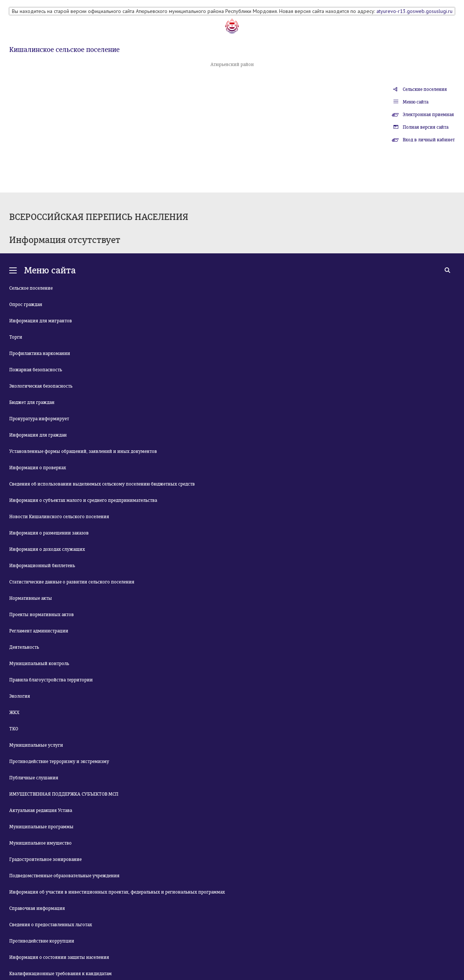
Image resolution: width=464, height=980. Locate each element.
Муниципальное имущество (40, 843)
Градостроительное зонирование (45, 859)
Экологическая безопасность (41, 386)
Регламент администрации (39, 631)
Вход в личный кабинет (429, 140)
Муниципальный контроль (39, 664)
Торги (16, 337)
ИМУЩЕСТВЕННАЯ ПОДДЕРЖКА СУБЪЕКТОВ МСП (64, 794)
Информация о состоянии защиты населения (59, 957)
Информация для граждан (38, 435)
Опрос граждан (26, 305)
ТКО (14, 729)
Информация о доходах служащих (47, 549)
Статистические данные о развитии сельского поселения (72, 582)
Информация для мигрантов (41, 321)
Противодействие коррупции (42, 941)
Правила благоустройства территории (51, 680)
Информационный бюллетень (42, 566)
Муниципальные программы (41, 827)
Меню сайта (416, 102)
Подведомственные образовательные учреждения (64, 876)
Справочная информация (37, 908)
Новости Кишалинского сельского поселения (59, 517)
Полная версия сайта (426, 127)
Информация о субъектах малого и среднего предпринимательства (83, 500)
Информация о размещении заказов (49, 533)
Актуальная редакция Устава (41, 810)
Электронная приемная (428, 115)
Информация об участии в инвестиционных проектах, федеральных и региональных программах (117, 892)
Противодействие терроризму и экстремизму (59, 762)
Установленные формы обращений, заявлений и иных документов (83, 451)
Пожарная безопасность (36, 370)
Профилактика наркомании (40, 353)
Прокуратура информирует (39, 419)
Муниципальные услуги (36, 745)
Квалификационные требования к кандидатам (61, 974)
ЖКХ (14, 713)
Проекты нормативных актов (42, 615)
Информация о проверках (38, 468)
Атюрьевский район (232, 65)
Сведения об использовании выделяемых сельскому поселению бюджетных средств (102, 484)
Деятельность (24, 647)
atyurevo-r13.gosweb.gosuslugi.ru (414, 11)
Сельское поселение (31, 288)
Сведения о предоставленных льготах (51, 925)
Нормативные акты (31, 598)
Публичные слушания (34, 778)
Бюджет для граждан (32, 402)
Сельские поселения (425, 89)
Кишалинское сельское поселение (64, 50)
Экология (20, 696)
